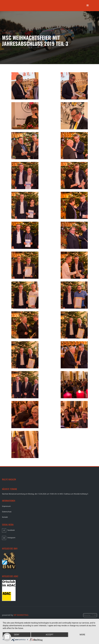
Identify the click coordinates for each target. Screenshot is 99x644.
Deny (17, 635)
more (82, 635)
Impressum (6, 506)
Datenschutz (7, 512)
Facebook (11, 530)
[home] (14, 1)
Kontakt (5, 517)
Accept (49, 635)
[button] (88, 5)
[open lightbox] (25, 86)
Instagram (11, 538)
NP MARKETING (21, 615)
